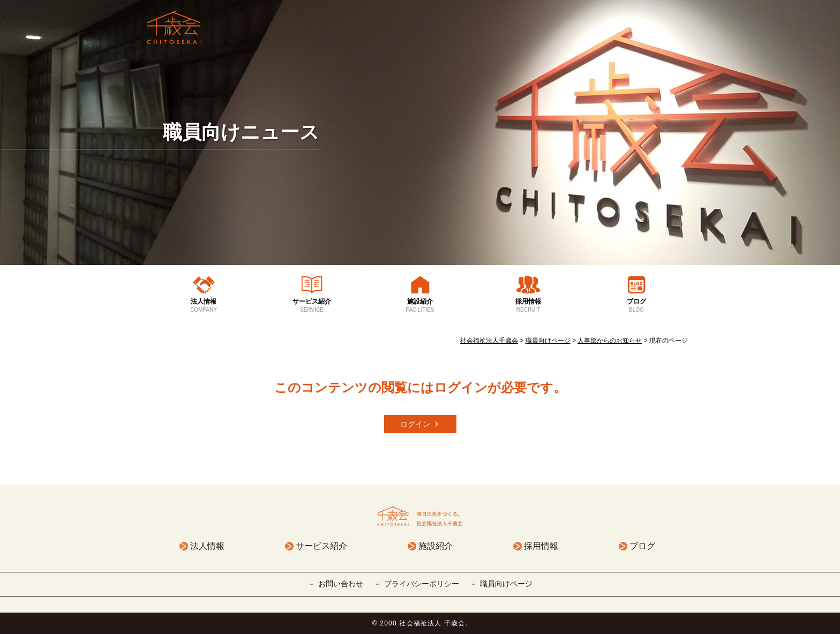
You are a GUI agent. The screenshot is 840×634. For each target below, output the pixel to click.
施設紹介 (420, 306)
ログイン (415, 424)
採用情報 (528, 306)
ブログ (636, 306)
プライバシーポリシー (422, 584)
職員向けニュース (241, 132)
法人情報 (204, 306)
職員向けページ (506, 584)
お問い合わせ (341, 584)
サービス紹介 (312, 306)
